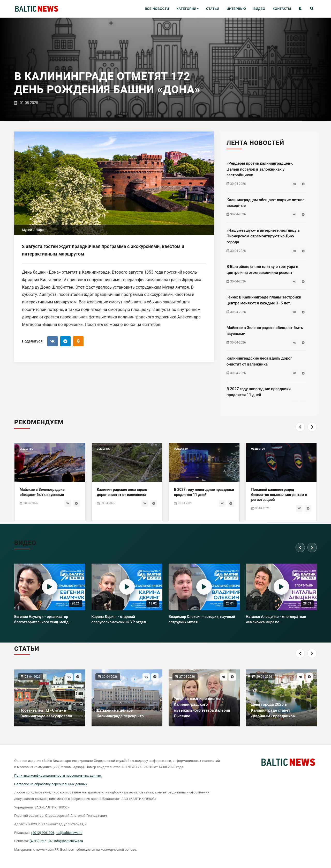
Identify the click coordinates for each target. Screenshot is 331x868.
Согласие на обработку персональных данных (51, 784)
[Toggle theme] (301, 9)
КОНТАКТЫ (282, 9)
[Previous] (300, 437)
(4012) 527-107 (41, 841)
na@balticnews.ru (69, 833)
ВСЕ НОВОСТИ (157, 9)
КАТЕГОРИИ (186, 9)
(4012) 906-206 (43, 833)
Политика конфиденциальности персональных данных (58, 775)
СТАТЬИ (213, 9)
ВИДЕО (259, 9)
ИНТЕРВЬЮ (236, 9)
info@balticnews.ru (68, 841)
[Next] (312, 437)
